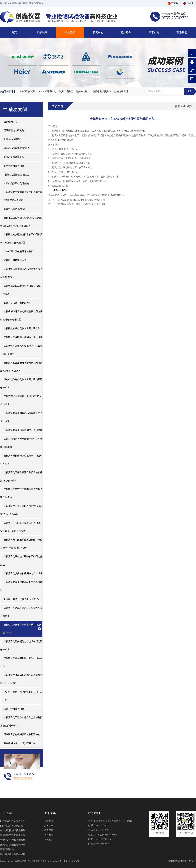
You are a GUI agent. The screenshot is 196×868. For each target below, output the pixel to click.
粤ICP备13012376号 (69, 861)
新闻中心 (98, 32)
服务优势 (49, 826)
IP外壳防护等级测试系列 (13, 826)
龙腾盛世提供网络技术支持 (182, 861)
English (188, 3)
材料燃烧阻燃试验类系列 (13, 831)
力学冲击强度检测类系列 (13, 840)
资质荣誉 (49, 835)
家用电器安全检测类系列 (13, 835)
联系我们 (182, 32)
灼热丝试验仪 (66, 92)
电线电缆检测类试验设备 (13, 854)
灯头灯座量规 (121, 92)
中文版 (173, 3)
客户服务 (126, 32)
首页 (14, 32)
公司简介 (49, 821)
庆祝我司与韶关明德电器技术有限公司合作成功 (81, 204)
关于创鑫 (154, 32)
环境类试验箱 (7, 849)
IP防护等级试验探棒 (101, 92)
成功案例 (70, 32)
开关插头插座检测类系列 (13, 845)
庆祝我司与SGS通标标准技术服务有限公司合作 (81, 200)
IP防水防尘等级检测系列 (13, 821)
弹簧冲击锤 (82, 92)
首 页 (178, 107)
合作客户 (49, 840)
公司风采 (49, 831)
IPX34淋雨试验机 (47, 92)
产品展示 (42, 32)
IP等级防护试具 (27, 92)
